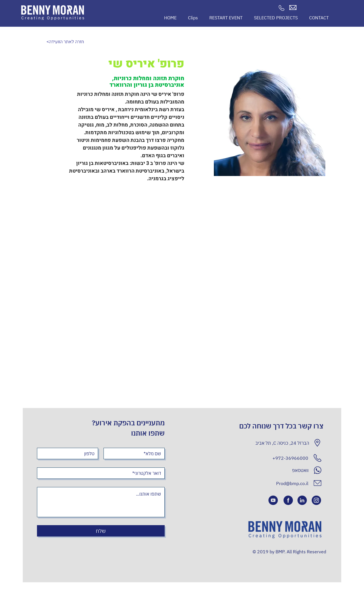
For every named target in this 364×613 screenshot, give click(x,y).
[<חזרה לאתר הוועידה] (65, 42)
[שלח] (101, 531)
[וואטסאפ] (272, 470)
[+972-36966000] (272, 458)
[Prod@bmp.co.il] (288, 483)
